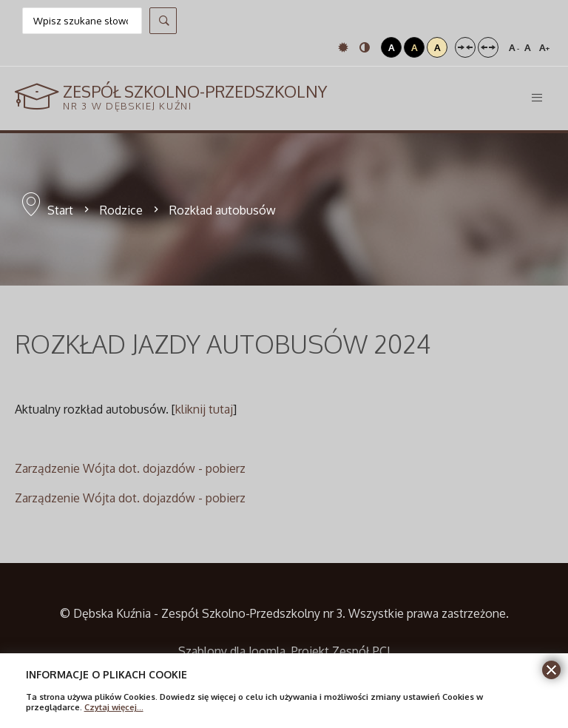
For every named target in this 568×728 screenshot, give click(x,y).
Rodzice (121, 210)
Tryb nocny (365, 47)
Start (60, 210)
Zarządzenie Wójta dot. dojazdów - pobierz (130, 468)
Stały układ (465, 47)
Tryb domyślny (343, 47)
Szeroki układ (488, 47)
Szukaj (163, 21)
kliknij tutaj (204, 409)
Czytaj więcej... (114, 707)
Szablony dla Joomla (232, 651)
